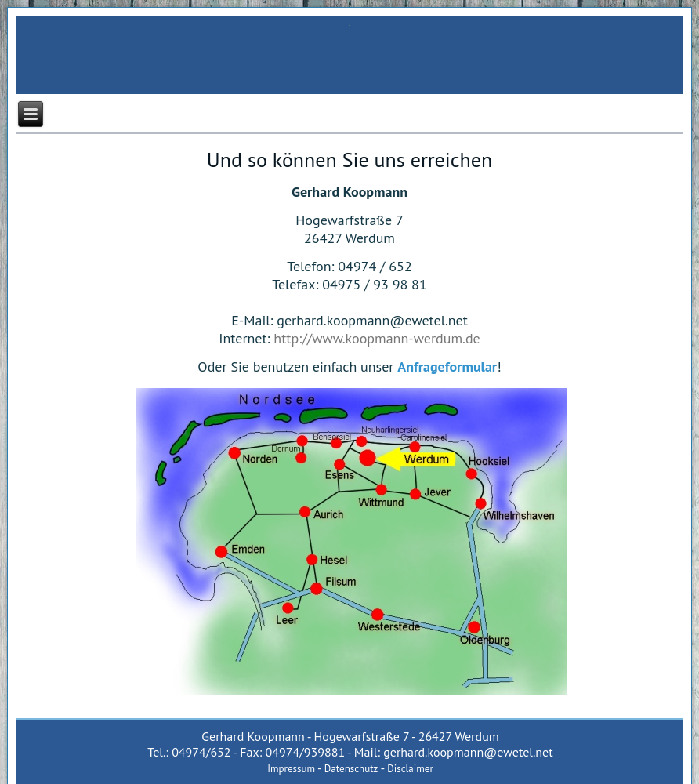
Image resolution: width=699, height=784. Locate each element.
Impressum (291, 769)
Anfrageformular (447, 367)
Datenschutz (351, 769)
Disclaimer (410, 769)
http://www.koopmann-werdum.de (377, 338)
